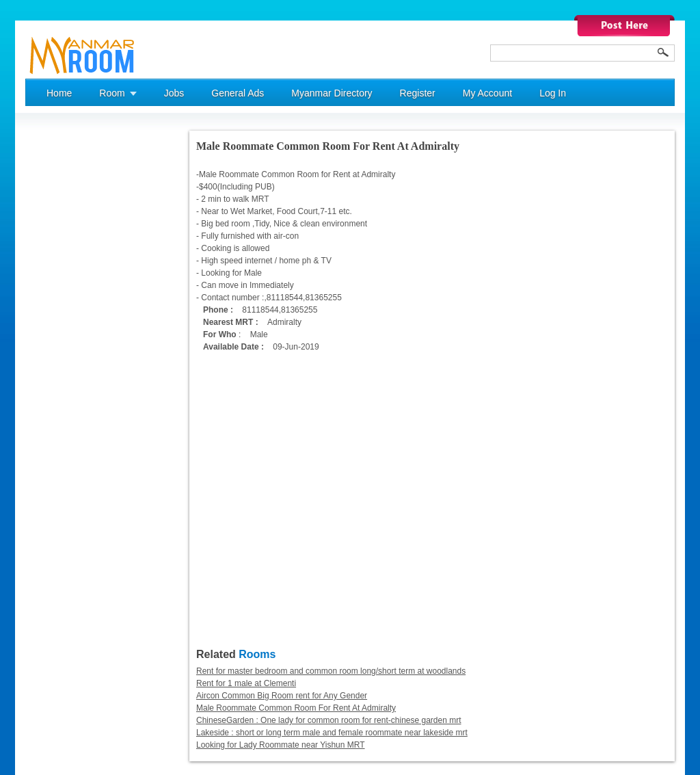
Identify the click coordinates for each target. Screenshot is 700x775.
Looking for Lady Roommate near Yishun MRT (281, 745)
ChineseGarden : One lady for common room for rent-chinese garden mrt (329, 720)
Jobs (174, 93)
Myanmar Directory (332, 93)
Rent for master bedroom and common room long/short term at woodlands (331, 671)
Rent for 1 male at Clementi (246, 683)
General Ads (238, 93)
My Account (487, 93)
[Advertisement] (80, 336)
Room (112, 93)
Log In (553, 93)
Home (59, 93)
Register (418, 93)
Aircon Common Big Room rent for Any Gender (282, 696)
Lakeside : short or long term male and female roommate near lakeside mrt (332, 733)
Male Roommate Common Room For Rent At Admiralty (296, 708)
